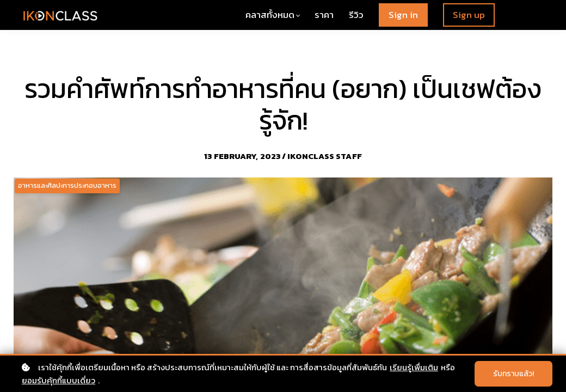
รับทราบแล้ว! (513, 374)
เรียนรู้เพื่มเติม (414, 367)
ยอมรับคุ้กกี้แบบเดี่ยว (59, 380)
